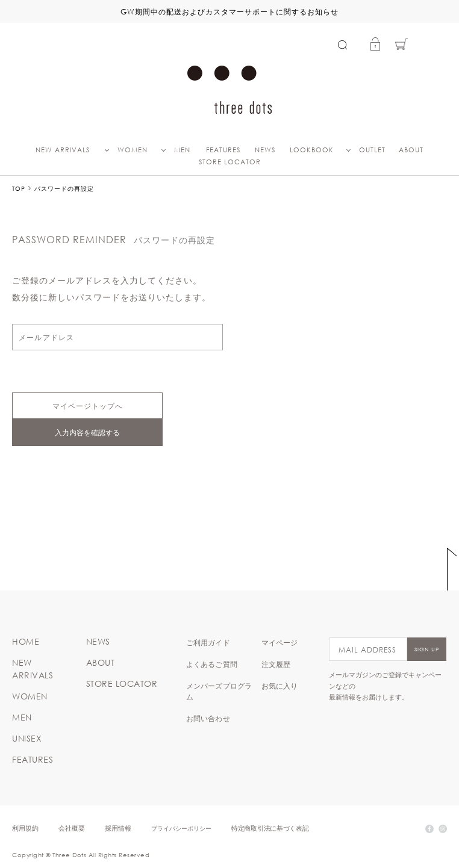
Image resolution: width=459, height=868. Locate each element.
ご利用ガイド (208, 642)
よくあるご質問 (212, 664)
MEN (182, 150)
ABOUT (411, 150)
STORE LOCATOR (230, 162)
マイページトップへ (88, 406)
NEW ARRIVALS (63, 150)
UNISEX (27, 739)
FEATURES (223, 150)
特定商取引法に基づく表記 (270, 828)
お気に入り (280, 686)
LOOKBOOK (312, 150)
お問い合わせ (208, 718)
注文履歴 (276, 664)
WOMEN (133, 150)
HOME (26, 642)
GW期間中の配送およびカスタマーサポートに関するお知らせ (230, 11)
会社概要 (72, 828)
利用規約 (25, 828)
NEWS (265, 150)
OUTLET (372, 150)
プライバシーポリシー (181, 828)
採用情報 (118, 828)
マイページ (280, 642)
